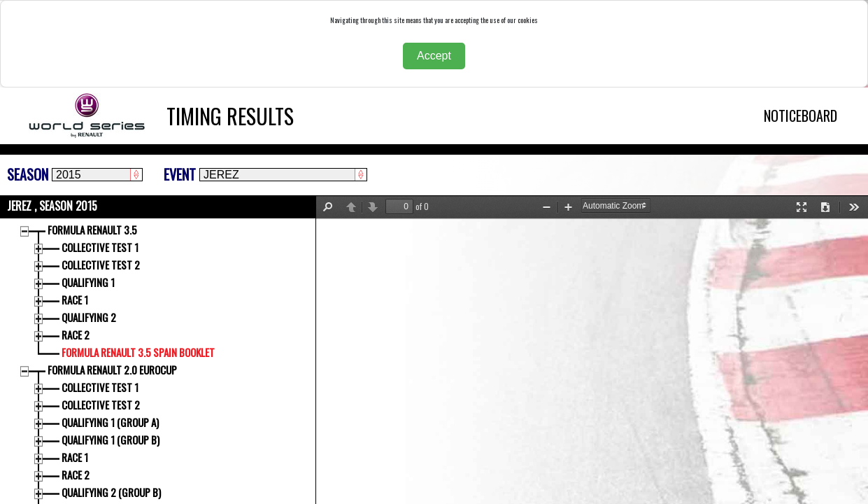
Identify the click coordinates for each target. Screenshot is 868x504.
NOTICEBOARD (801, 115)
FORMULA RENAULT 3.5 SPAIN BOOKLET (139, 352)
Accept (434, 56)
